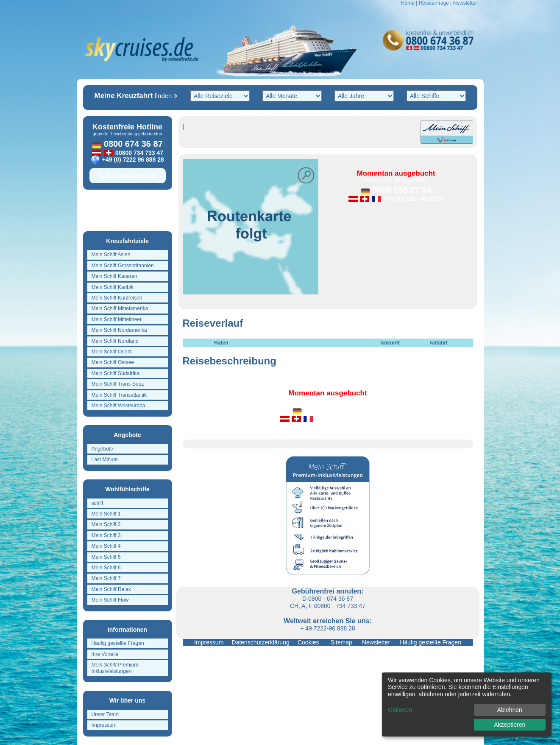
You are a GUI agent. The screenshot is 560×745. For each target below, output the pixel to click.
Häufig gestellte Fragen (429, 642)
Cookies (308, 642)
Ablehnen (510, 710)
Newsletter (465, 3)
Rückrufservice (127, 175)
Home (408, 3)
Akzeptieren (510, 725)
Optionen (400, 710)
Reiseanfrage (434, 3)
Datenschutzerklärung (262, 642)
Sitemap (340, 642)
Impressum (210, 642)
